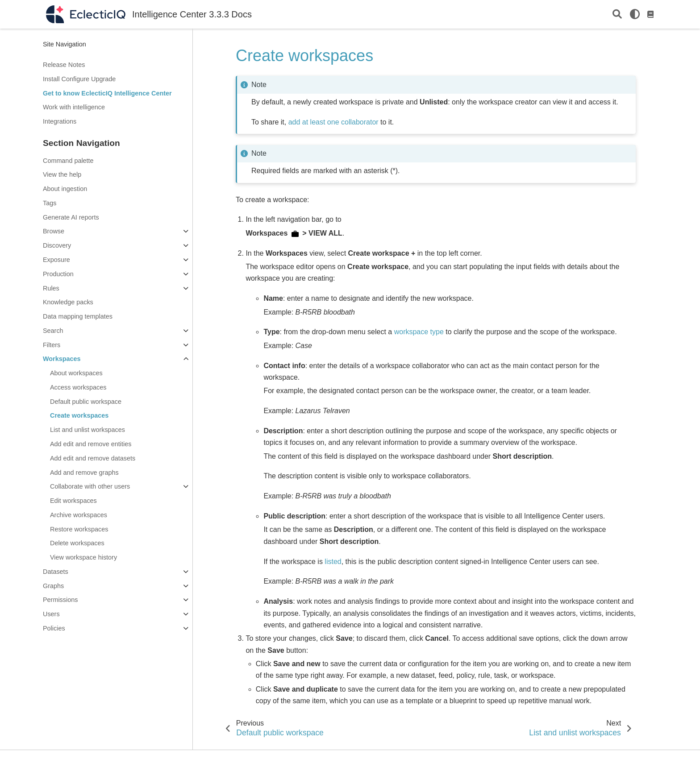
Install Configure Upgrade (79, 79)
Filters (52, 345)
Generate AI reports (71, 217)
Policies (54, 628)
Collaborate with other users (90, 486)
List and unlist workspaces (87, 430)
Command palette (68, 161)
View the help (62, 174)
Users (51, 614)
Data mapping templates (78, 316)
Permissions (60, 600)
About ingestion (65, 189)
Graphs (53, 586)
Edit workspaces (73, 501)
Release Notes (64, 65)
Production (58, 274)
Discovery (57, 245)
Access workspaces (78, 387)
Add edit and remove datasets (93, 458)
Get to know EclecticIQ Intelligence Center (107, 93)
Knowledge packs (68, 302)
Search (53, 331)
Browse (54, 231)
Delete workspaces (77, 543)
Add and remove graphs (84, 473)
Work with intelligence (74, 107)
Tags (50, 203)
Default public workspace (86, 402)
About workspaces (76, 373)
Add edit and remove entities (91, 444)
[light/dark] (635, 14)
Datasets (56, 572)
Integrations (60, 121)
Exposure (56, 260)
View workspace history (83, 557)
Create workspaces (79, 415)
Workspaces (62, 359)
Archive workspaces (79, 515)
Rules (51, 288)
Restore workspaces (79, 529)
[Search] (617, 15)
